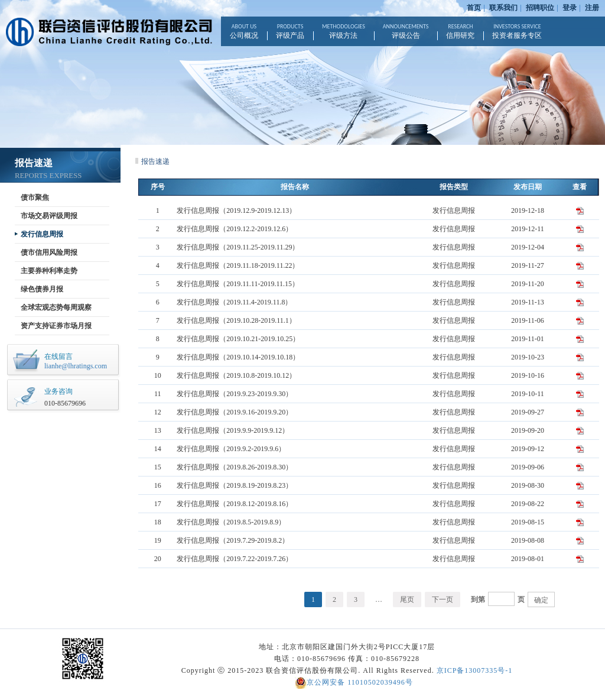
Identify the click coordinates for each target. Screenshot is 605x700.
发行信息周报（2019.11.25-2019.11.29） (238, 247)
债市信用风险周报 (49, 252)
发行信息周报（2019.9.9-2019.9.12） (233, 430)
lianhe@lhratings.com (76, 366)
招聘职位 (540, 8)
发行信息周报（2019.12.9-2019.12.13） (236, 210)
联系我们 (503, 8)
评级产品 (290, 31)
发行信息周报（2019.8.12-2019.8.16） (235, 504)
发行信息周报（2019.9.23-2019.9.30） (235, 394)
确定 (541, 600)
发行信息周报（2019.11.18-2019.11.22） (238, 265)
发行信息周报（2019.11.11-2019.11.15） (238, 284)
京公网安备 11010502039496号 (354, 683)
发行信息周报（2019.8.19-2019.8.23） (235, 485)
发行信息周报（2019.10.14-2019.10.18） (238, 357)
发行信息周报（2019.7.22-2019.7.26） (235, 559)
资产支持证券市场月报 (56, 326)
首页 (474, 8)
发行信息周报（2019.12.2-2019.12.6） (235, 229)
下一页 (443, 599)
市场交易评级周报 (49, 216)
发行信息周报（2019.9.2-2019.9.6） (231, 449)
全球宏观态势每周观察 (56, 307)
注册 (592, 8)
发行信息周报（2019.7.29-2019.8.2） (233, 540)
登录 (570, 8)
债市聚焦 (35, 197)
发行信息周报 (42, 234)
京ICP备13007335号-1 (475, 670)
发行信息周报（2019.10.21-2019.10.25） (238, 339)
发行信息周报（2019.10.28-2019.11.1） (236, 320)
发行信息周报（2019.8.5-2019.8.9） (231, 522)
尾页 (407, 599)
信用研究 (460, 31)
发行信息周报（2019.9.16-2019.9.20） (235, 412)
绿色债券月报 (42, 289)
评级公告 (406, 31)
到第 (478, 599)
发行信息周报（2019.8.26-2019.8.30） (235, 467)
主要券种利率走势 (49, 271)
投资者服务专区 (517, 31)
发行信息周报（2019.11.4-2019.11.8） (234, 302)
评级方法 (344, 31)
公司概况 (244, 31)
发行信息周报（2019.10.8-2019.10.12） (236, 375)
